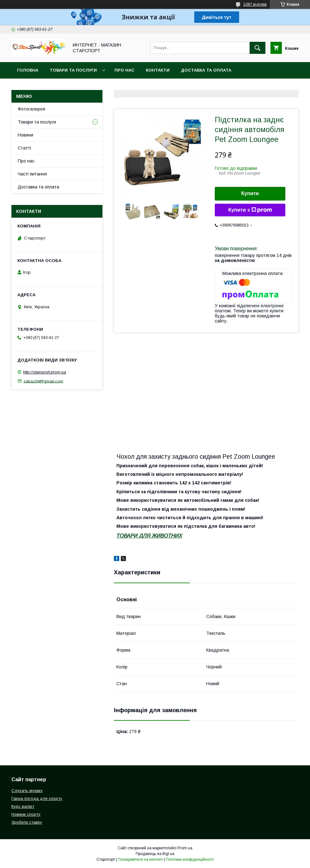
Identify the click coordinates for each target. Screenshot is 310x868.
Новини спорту (26, 814)
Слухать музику (27, 791)
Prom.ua (185, 848)
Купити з (250, 210)
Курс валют (23, 806)
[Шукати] (257, 48)
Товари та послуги (73, 70)
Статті (24, 148)
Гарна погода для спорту (37, 798)
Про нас (124, 70)
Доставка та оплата (206, 70)
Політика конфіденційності (190, 859)
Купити (250, 193)
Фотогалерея (31, 109)
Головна (28, 70)
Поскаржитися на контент (140, 859)
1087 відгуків (255, 4)
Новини (25, 135)
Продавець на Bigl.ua (155, 854)
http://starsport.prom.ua (45, 372)
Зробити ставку (27, 822)
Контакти (158, 70)
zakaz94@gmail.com (43, 381)
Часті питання (32, 174)
